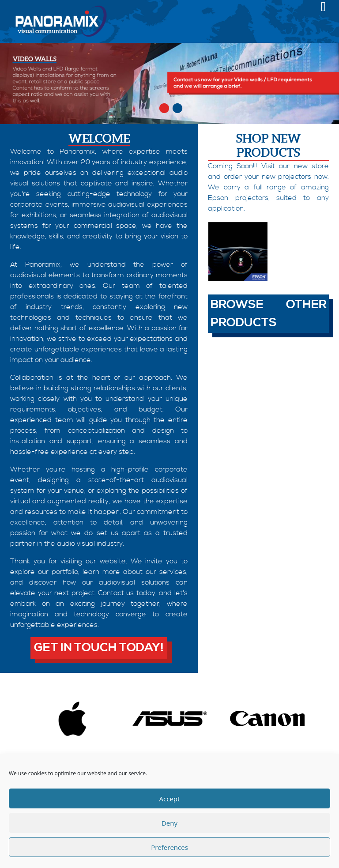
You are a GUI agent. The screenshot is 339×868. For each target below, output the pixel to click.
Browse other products (269, 314)
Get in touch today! (99, 648)
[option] (169, 83)
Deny (169, 823)
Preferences (169, 847)
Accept (170, 799)
